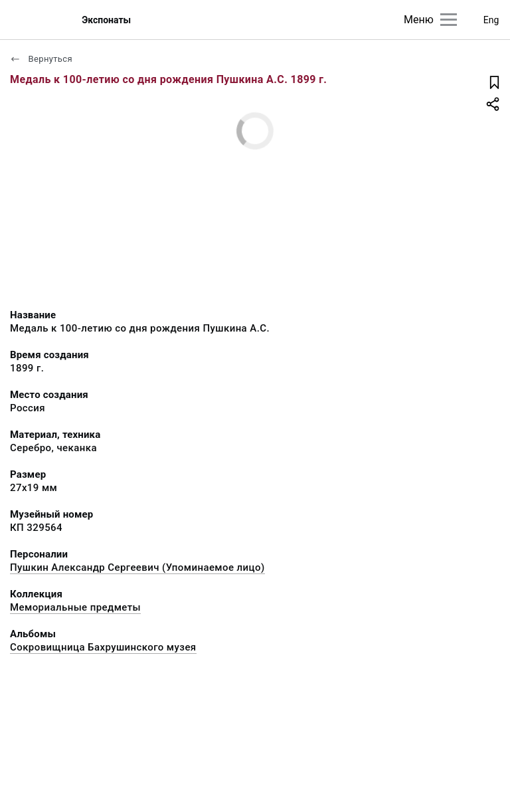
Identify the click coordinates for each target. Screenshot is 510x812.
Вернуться (41, 59)
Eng (491, 20)
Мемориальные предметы (75, 607)
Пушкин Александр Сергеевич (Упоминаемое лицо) (137, 567)
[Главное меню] (449, 20)
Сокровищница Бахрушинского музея (103, 647)
